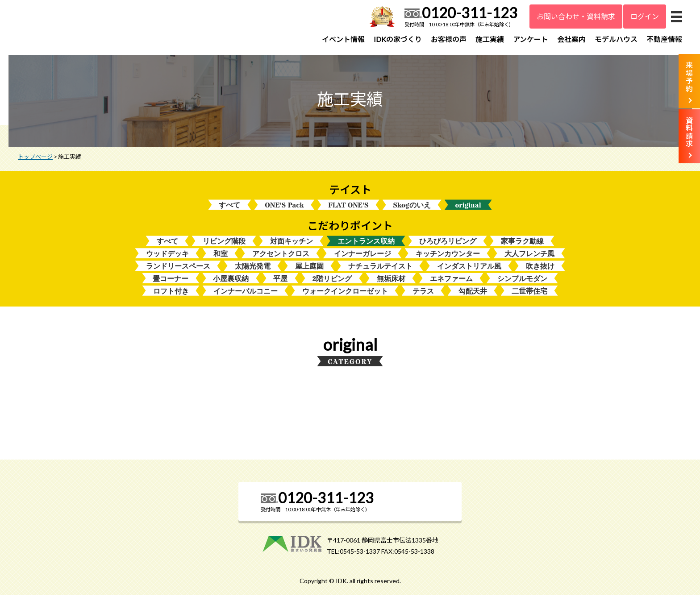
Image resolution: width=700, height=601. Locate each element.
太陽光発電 (253, 271)
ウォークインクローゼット (345, 297)
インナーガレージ (362, 259)
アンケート (531, 39)
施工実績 (490, 39)
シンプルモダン (522, 284)
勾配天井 (473, 297)
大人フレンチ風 (529, 259)
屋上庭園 (309, 271)
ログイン (645, 16)
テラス (423, 297)
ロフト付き (171, 297)
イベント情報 (343, 39)
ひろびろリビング (448, 246)
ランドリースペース (178, 271)
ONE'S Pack (284, 209)
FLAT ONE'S (348, 209)
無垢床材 (391, 284)
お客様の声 (449, 39)
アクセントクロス (281, 259)
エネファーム (451, 284)
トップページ (35, 160)
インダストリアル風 (469, 271)
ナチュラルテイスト (380, 271)
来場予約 (689, 77)
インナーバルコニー (246, 297)
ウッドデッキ (167, 259)
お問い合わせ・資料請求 (576, 16)
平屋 (280, 284)
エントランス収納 (366, 246)
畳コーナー (171, 284)
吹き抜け (540, 271)
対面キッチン (292, 246)
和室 (221, 259)
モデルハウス (616, 39)
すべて (229, 209)
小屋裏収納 (231, 284)
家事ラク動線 (522, 246)
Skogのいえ (412, 209)
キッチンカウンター (448, 259)
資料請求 (689, 132)
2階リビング (332, 284)
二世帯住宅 (529, 297)
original (468, 209)
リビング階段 (224, 246)
